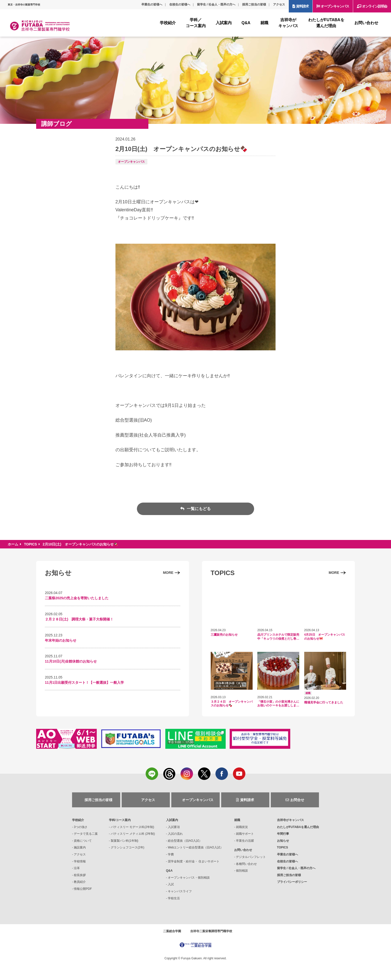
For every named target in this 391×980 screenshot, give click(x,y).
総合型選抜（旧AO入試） (185, 841)
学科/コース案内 (120, 820)
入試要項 (174, 827)
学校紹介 (78, 820)
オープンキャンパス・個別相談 (189, 878)
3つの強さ (81, 827)
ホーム (13, 544)
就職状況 (242, 827)
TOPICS (30, 544)
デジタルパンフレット (251, 857)
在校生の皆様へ (180, 4)
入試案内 (172, 820)
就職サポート (245, 834)
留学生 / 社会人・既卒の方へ (216, 4)
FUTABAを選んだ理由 (298, 827)
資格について (83, 841)
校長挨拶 (80, 875)
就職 (237, 820)
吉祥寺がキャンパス (291, 820)
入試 (171, 884)
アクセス (279, 4)
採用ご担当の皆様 (254, 4)
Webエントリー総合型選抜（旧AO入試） (195, 847)
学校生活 (174, 898)
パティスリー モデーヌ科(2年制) (132, 827)
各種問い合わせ (246, 864)
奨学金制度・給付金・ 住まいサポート (194, 861)
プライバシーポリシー (292, 882)
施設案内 (80, 847)
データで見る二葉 (86, 834)
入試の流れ (175, 834)
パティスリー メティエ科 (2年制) (133, 834)
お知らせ (283, 841)
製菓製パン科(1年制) (125, 841)
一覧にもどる (198, 509)
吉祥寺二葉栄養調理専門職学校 (211, 931)
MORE (168, 573)
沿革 (77, 868)
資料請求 (302, 6)
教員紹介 (80, 882)
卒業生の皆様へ (152, 4)
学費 (171, 854)
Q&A (169, 871)
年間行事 (283, 834)
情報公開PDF (83, 889)
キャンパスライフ (180, 891)
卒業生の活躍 (245, 841)
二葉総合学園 (172, 931)
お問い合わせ (243, 850)
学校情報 (80, 861)
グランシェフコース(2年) (128, 847)
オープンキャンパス (335, 6)
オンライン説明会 (375, 6)
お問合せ (297, 800)
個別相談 (242, 871)
